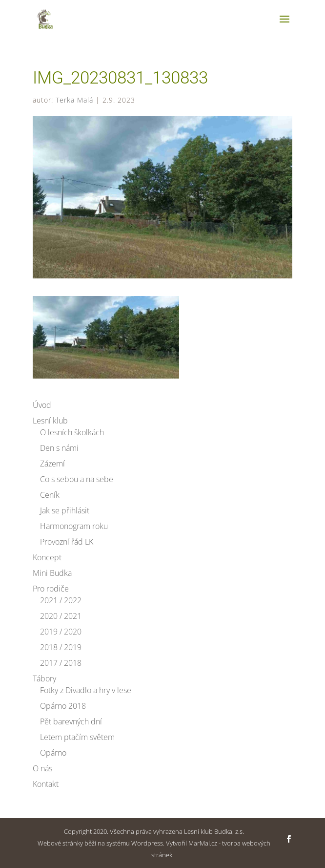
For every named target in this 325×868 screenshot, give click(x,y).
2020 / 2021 (61, 616)
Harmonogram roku (74, 526)
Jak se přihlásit (65, 510)
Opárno (53, 753)
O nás (42, 768)
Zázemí (52, 464)
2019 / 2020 (61, 632)
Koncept (47, 557)
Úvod (42, 405)
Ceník (50, 495)
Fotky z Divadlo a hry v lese (86, 690)
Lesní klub (50, 421)
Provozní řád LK (67, 542)
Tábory (44, 678)
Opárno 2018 (63, 706)
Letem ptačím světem (77, 737)
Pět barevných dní (71, 721)
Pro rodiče (51, 589)
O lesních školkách (72, 432)
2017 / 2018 (61, 663)
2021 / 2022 (61, 600)
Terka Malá (74, 100)
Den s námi (59, 448)
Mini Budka (52, 573)
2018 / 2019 (61, 647)
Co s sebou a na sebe (77, 479)
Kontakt (46, 784)
